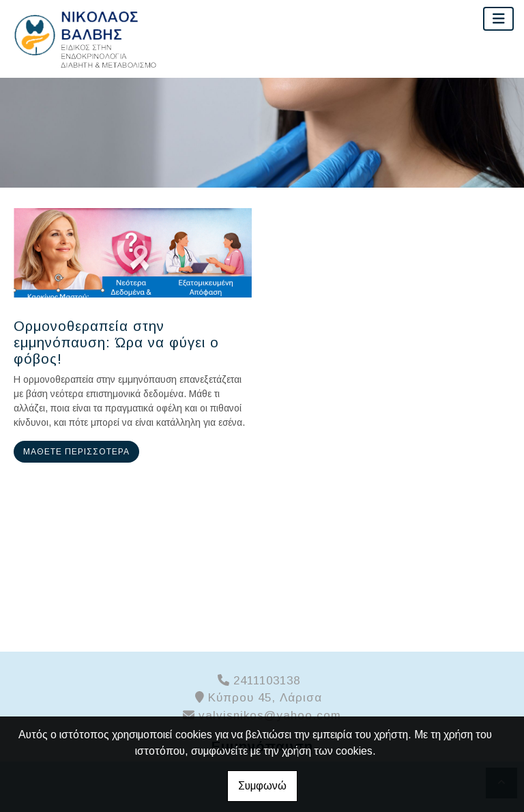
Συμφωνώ (262, 786)
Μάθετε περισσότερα (76, 452)
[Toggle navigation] (499, 19)
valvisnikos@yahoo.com (270, 715)
